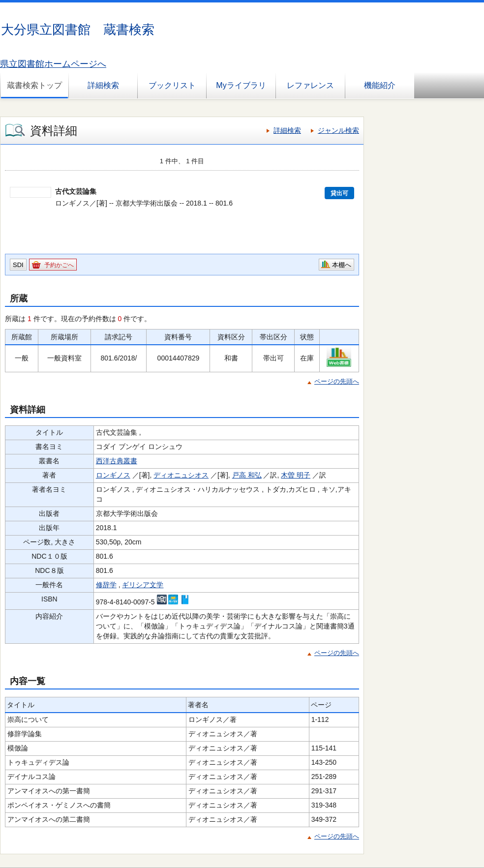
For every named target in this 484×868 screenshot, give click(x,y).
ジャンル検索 (338, 130)
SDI (18, 265)
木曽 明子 (296, 475)
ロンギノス (113, 475)
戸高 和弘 (247, 475)
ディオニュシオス (181, 475)
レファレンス (310, 85)
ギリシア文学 (143, 585)
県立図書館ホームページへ (53, 64)
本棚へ (342, 265)
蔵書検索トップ (34, 85)
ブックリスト (172, 85)
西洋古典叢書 (117, 461)
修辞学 (106, 585)
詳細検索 (103, 85)
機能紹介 (380, 85)
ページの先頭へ (337, 381)
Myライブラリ (241, 85)
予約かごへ (59, 265)
